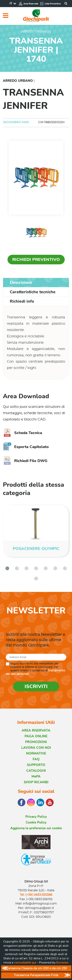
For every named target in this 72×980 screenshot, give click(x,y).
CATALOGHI (36, 771)
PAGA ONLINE (36, 736)
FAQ (36, 759)
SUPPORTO (36, 765)
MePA (36, 776)
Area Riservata (28, 4)
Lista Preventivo (50, 4)
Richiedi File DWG (25, 461)
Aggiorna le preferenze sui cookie (36, 828)
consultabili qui (25, 963)
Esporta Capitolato (26, 447)
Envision (62, 963)
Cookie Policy (36, 822)
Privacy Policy (36, 817)
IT (11, 3)
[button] (7, 568)
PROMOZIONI (36, 742)
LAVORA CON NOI (36, 748)
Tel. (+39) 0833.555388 (36, 895)
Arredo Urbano (18, 81)
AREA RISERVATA (36, 730)
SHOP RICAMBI (36, 782)
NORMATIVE (36, 753)
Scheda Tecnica (22, 433)
